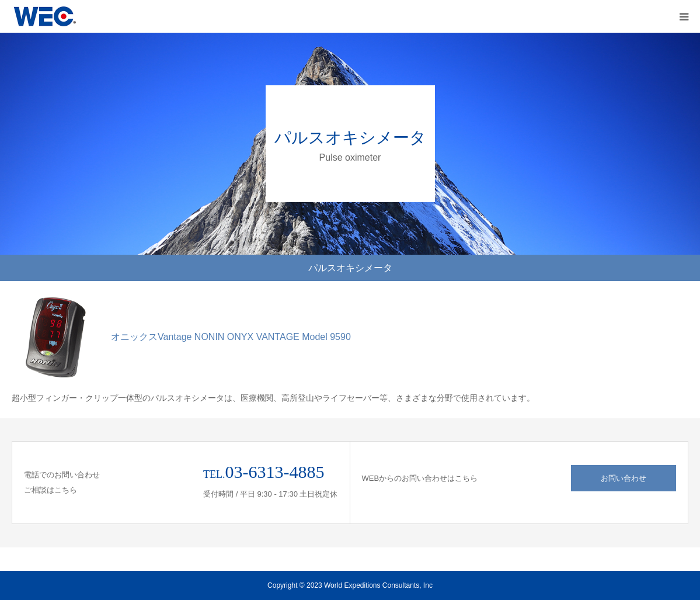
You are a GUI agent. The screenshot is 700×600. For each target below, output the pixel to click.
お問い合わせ (624, 478)
